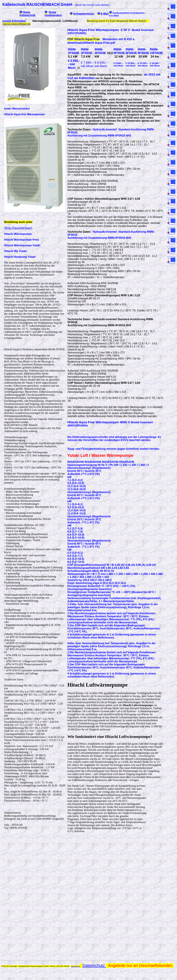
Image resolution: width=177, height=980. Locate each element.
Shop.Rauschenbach (18, 228)
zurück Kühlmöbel (14, 21)
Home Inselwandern (53, 14)
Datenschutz (94, 965)
